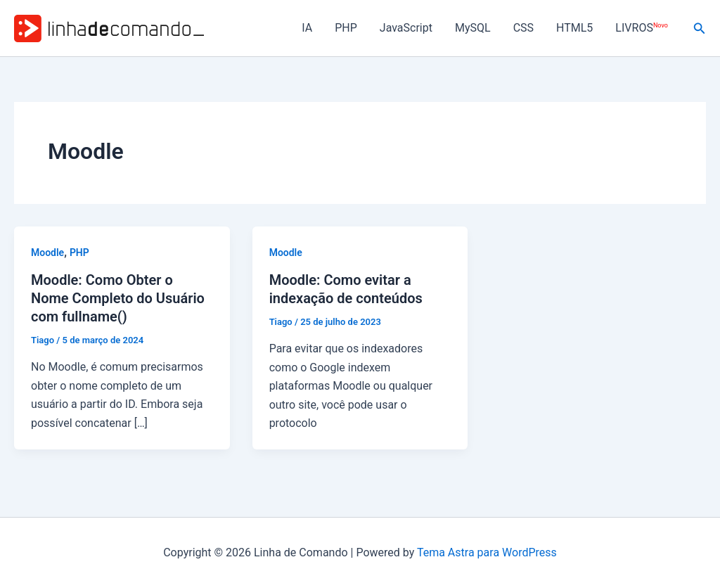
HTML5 (574, 28)
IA (307, 28)
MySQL (473, 28)
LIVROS (641, 28)
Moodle (47, 253)
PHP (346, 28)
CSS (523, 28)
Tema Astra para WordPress (487, 552)
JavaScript (406, 28)
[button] (700, 28)
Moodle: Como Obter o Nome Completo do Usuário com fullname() (118, 298)
